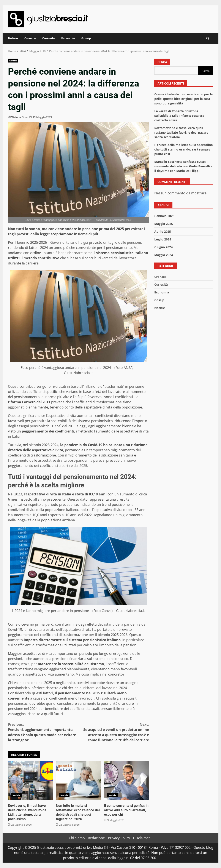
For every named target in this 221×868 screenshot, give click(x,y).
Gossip (86, 38)
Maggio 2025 (164, 224)
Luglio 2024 (163, 239)
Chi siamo (77, 838)
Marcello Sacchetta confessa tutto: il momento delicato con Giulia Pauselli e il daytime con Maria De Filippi (183, 166)
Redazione (96, 838)
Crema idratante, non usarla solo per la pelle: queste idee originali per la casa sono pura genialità (183, 99)
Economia (68, 38)
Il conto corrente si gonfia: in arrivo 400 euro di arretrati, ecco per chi (126, 781)
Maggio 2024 (164, 255)
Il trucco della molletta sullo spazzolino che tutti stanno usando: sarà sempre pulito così (184, 149)
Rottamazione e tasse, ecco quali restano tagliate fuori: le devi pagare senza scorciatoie (181, 132)
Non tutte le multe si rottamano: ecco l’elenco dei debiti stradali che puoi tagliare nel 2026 (78, 781)
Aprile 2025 (163, 231)
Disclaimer (142, 838)
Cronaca (30, 38)
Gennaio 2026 (164, 216)
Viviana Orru (19, 117)
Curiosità (49, 38)
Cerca (162, 62)
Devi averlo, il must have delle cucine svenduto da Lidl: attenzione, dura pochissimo (30, 781)
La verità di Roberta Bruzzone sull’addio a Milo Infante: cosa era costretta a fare (179, 116)
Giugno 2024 (163, 247)
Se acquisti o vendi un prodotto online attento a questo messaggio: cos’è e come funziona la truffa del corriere (114, 732)
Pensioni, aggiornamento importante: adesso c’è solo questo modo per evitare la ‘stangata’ (43, 732)
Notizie (13, 38)
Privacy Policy (119, 838)
